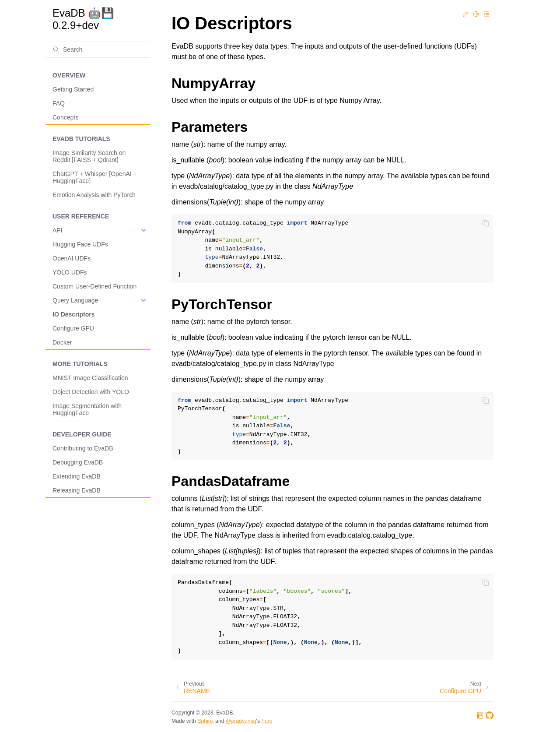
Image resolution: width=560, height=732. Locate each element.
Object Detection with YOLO (91, 392)
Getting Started (73, 89)
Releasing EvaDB (77, 490)
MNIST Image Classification (90, 378)
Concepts (65, 117)
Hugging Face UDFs (80, 244)
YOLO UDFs (70, 272)
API (58, 230)
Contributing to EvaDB (83, 448)
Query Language (75, 300)
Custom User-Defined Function (94, 286)
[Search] (98, 49)
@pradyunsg (241, 721)
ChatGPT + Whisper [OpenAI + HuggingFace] (95, 177)
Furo (267, 721)
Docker (62, 342)
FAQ (59, 103)
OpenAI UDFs (72, 258)
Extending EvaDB (77, 476)
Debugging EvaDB (78, 462)
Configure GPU (73, 328)
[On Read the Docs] (480, 717)
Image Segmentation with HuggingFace (87, 409)
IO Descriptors (73, 314)
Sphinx (205, 721)
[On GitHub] (490, 717)
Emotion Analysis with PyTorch (94, 195)
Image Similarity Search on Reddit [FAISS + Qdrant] (89, 156)
